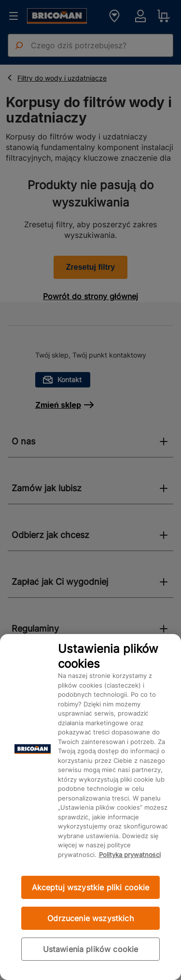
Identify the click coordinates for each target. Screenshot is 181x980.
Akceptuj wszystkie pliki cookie (91, 887)
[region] (90, 807)
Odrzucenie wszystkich (90, 918)
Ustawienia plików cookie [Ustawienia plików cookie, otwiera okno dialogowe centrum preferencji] (91, 949)
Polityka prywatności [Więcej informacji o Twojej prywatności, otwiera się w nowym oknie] (130, 855)
